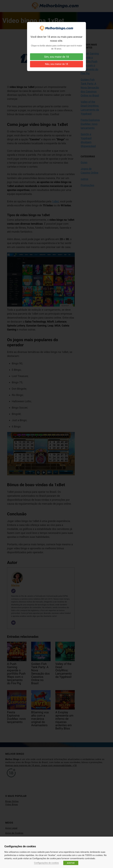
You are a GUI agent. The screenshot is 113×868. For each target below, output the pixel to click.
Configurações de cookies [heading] (20, 846)
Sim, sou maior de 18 (56, 57)
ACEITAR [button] (71, 863)
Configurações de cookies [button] (46, 863)
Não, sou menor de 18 (56, 64)
